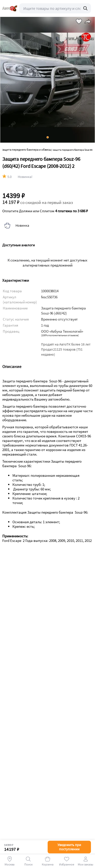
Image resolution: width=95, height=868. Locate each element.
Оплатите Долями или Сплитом (45, 211)
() (60, 335)
